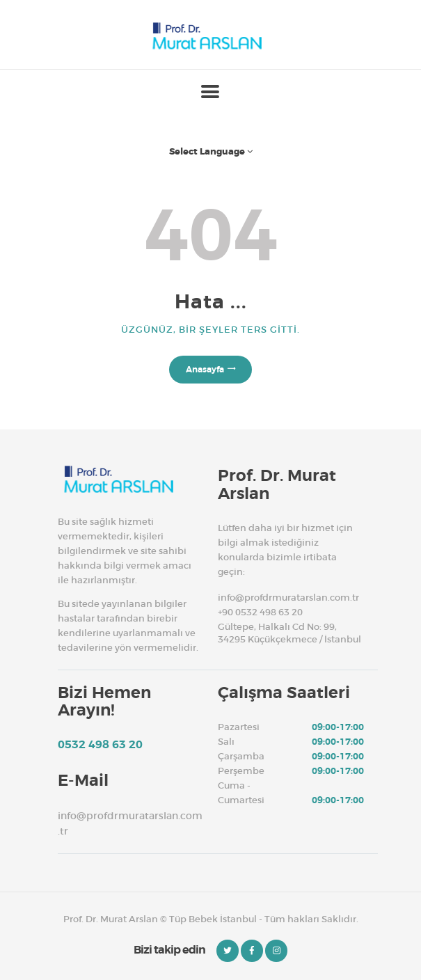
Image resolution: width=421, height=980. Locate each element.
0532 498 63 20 (100, 745)
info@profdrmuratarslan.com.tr (288, 598)
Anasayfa (205, 370)
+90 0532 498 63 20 (260, 612)
